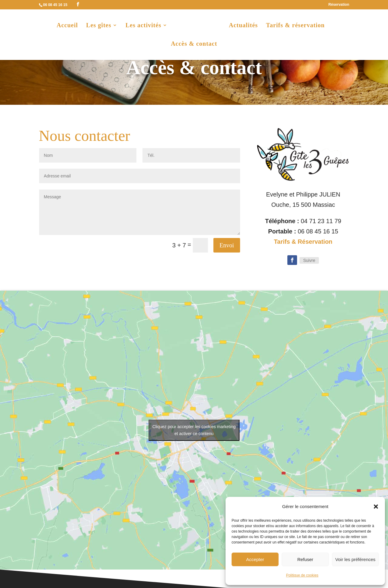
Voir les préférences (355, 559)
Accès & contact (194, 45)
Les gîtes (100, 26)
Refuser (305, 559)
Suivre (309, 260)
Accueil (69, 26)
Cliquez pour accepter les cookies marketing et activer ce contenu (194, 430)
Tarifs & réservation (294, 26)
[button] (376, 507)
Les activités (145, 26)
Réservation (339, 5)
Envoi (227, 245)
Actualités (242, 26)
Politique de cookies (302, 575)
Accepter (255, 559)
